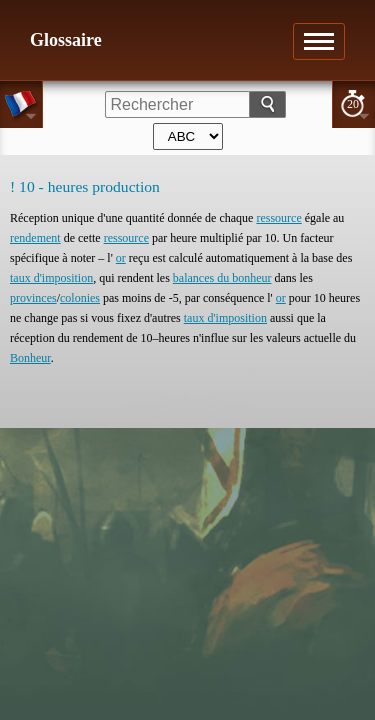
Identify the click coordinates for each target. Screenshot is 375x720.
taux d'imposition (51, 278)
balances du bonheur (222, 278)
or (121, 258)
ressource (278, 218)
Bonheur (30, 358)
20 (353, 104)
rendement (35, 238)
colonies (80, 298)
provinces (33, 298)
